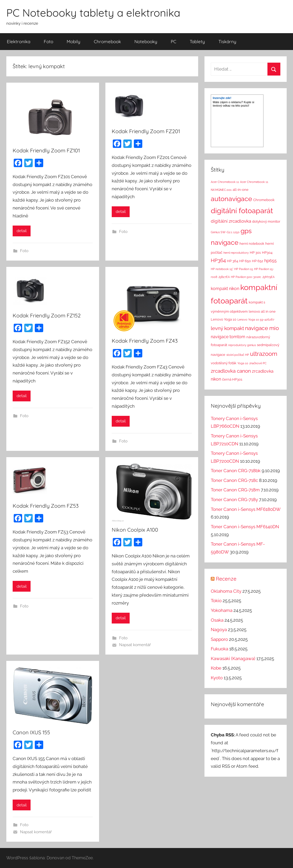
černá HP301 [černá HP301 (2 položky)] (232, 379)
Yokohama (222, 610)
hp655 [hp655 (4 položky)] (270, 261)
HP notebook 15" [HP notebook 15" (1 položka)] (222, 269)
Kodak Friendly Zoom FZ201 (146, 131)
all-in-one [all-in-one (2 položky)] (241, 190)
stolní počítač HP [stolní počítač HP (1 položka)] (238, 355)
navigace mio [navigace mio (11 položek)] (262, 328)
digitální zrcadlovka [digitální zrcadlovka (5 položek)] (231, 221)
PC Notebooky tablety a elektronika (93, 13)
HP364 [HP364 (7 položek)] (218, 260)
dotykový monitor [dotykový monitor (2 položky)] (266, 221)
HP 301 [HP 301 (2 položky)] (255, 253)
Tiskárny (227, 41)
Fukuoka (219, 649)
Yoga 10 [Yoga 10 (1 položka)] (243, 363)
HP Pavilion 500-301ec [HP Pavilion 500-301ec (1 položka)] (246, 277)
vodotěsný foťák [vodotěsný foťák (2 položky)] (224, 363)
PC (174, 41)
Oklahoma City (226, 591)
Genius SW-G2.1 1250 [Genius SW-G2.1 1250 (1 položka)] (225, 232)
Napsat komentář (135, 645)
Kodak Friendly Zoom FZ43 (145, 341)
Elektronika (19, 41)
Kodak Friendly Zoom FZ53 (46, 506)
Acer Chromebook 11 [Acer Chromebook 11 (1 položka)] (225, 182)
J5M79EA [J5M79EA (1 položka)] (268, 277)
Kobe (216, 668)
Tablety (197, 41)
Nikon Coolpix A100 (135, 530)
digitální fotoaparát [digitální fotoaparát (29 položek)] (242, 211)
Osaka (217, 620)
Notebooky (146, 41)
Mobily (74, 41)
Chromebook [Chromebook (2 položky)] (264, 200)
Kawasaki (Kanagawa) (233, 659)
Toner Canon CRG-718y (234, 500)
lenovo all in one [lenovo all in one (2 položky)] (262, 311)
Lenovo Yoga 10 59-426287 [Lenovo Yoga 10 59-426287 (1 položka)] (256, 320)
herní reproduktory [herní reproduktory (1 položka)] (236, 253)
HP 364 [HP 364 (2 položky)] (233, 261)
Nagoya (219, 630)
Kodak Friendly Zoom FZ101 (46, 150)
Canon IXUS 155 (31, 732)
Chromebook (107, 41)
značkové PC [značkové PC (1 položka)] (258, 363)
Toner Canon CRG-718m (235, 490)
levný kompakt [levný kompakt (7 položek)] (227, 328)
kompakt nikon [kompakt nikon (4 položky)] (225, 289)
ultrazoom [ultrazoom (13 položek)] (264, 354)
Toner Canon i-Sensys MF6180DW (246, 509)
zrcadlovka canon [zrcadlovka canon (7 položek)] (231, 371)
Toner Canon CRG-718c (234, 480)
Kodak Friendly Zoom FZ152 (47, 315)
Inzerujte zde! (222, 98)
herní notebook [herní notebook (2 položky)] (252, 244)
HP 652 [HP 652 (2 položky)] (258, 261)
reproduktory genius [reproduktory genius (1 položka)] (242, 345)
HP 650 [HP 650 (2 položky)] (245, 261)
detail (22, 231)
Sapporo (219, 639)
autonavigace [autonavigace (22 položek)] (231, 199)
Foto (48, 41)
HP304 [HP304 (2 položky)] (267, 253)
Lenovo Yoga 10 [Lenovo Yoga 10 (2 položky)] (224, 319)
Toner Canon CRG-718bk (236, 471)
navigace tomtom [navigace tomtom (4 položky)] (228, 337)
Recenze (226, 579)
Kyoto (217, 678)
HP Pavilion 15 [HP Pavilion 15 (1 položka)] (244, 269)
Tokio (216, 601)
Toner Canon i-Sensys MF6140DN (245, 527)
